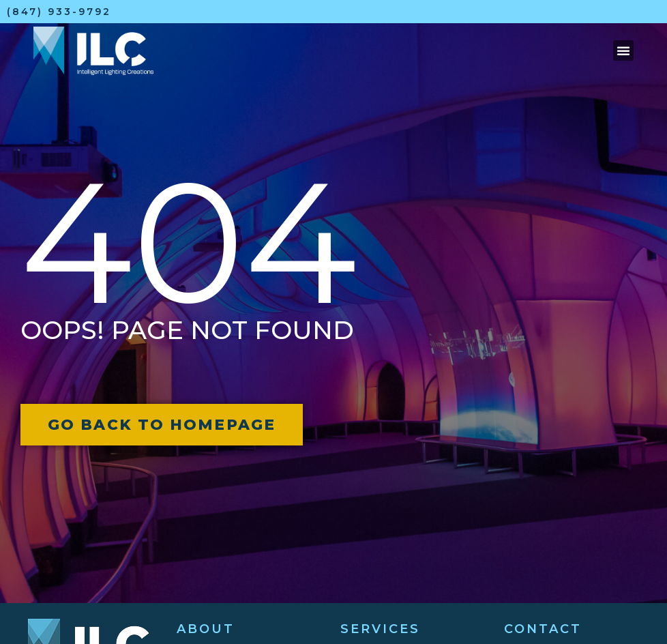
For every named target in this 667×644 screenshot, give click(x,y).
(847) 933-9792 (59, 12)
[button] (623, 50)
